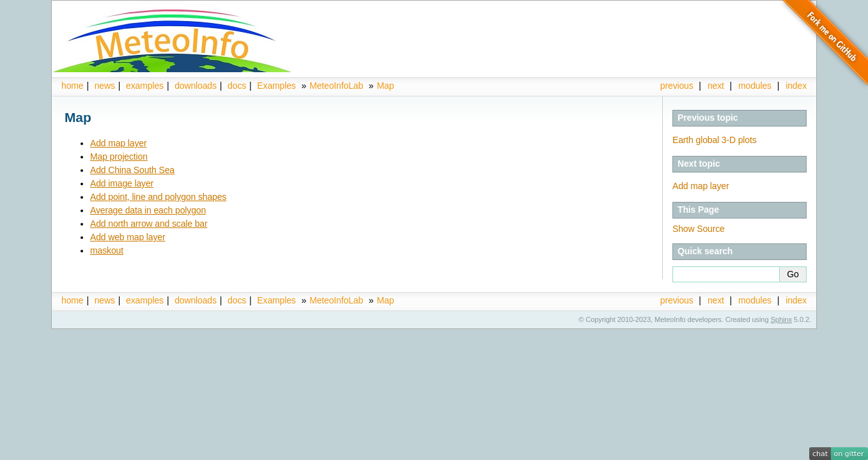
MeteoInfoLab (336, 86)
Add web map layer (128, 237)
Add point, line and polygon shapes (158, 197)
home (72, 86)
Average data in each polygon (148, 210)
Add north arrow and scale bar (149, 224)
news (105, 86)
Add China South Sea (132, 170)
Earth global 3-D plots (715, 140)
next (716, 86)
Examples (276, 86)
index (796, 300)
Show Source (699, 229)
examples (145, 86)
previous (677, 86)
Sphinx (781, 319)
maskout (107, 250)
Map (385, 86)
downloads (196, 86)
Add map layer (118, 143)
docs (237, 86)
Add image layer (122, 183)
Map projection (119, 157)
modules (755, 86)
